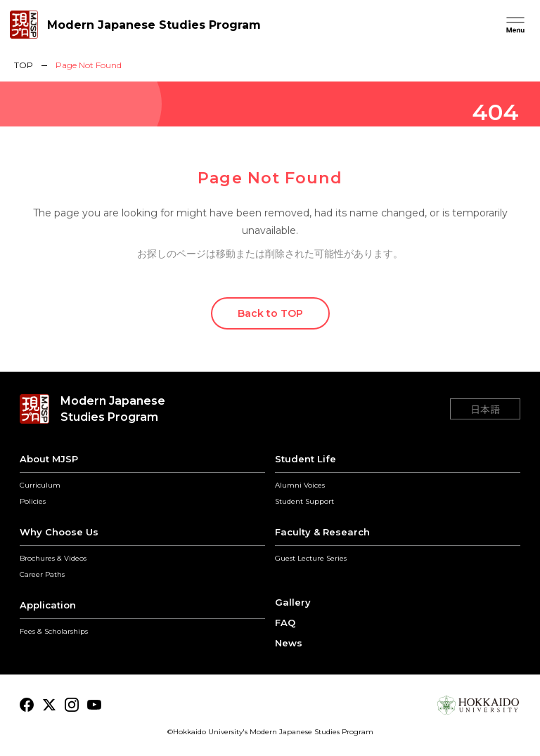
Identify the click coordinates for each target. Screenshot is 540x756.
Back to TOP (270, 313)
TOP (24, 65)
